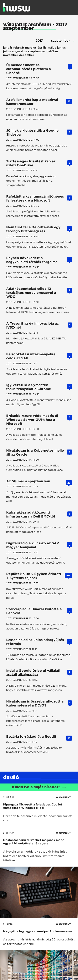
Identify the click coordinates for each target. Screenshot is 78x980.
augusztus (19, 51)
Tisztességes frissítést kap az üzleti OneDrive (31, 163)
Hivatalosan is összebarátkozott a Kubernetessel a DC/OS (35, 703)
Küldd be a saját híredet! (39, 787)
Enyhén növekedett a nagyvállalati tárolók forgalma (32, 260)
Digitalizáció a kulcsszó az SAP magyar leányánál (33, 545)
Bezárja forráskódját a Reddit (31, 737)
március (31, 48)
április (42, 48)
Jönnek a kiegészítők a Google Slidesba (32, 132)
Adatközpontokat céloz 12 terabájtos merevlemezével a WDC (31, 293)
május (52, 48)
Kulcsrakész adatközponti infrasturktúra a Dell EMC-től (31, 514)
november (11, 55)
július (7, 51)
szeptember (37, 51)
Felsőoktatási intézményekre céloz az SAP (31, 356)
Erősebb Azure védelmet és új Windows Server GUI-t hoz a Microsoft (32, 420)
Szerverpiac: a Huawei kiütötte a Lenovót (34, 611)
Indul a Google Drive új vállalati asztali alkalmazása (33, 673)
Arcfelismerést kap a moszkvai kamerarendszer (32, 102)
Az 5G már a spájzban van (28, 481)
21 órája (9, 797)
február (19, 48)
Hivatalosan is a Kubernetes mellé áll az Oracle (35, 452)
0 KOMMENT (63, 797)
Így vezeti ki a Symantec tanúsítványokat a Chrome (29, 387)
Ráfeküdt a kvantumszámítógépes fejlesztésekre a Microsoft (35, 198)
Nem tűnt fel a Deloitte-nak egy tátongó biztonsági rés (33, 229)
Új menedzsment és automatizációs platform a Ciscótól (28, 69)
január (8, 48)
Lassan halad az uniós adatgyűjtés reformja (35, 642)
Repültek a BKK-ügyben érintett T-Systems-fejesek (34, 576)
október (52, 51)
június (61, 48)
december (27, 55)
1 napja (8, 924)
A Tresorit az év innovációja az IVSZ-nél (32, 325)
